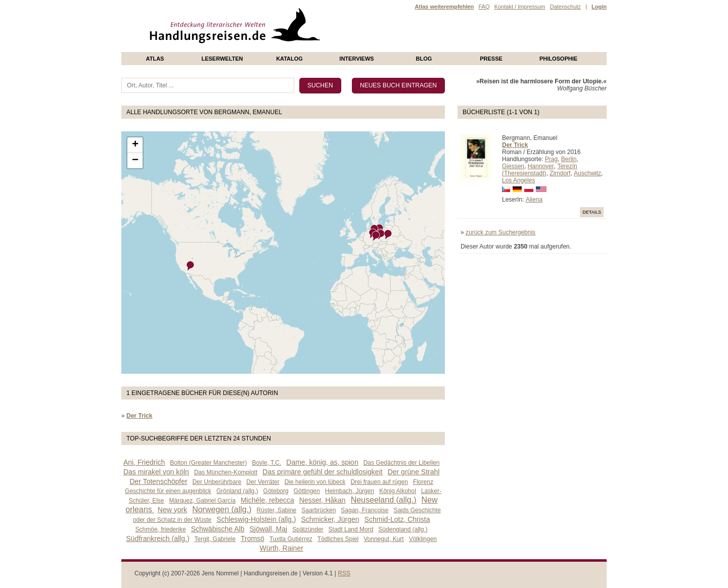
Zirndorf (560, 173)
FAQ (484, 7)
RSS (344, 573)
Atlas (155, 59)
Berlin (569, 159)
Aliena (534, 200)
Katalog (289, 59)
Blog (424, 59)
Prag (551, 159)
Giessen (513, 166)
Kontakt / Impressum (520, 7)
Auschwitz (587, 173)
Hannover (541, 166)
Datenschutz (565, 7)
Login (599, 7)
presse (491, 59)
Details (592, 212)
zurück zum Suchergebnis (500, 232)
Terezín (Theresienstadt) (540, 170)
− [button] (135, 161)
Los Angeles (518, 180)
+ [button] (135, 145)
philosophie (558, 59)
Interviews (356, 59)
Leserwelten (222, 59)
